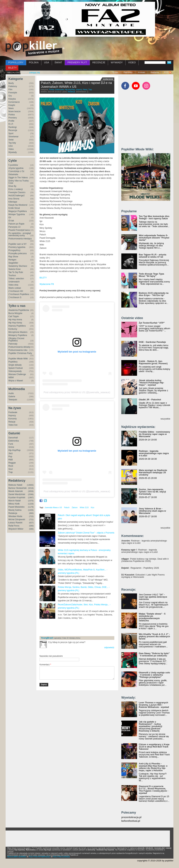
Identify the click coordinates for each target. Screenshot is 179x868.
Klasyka (12, 99)
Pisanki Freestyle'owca (19, 230)
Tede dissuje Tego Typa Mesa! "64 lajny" (151, 275)
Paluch (67, 508)
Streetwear (13, 137)
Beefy (11, 83)
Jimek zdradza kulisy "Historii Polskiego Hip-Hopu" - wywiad (151, 383)
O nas (115, 72)
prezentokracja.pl (131, 817)
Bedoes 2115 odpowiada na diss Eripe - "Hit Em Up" (154, 294)
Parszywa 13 (14, 227)
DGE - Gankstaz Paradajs (152, 342)
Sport (11, 133)
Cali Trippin (14, 316)
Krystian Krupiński (17, 497)
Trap (10, 472)
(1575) (31, 501)
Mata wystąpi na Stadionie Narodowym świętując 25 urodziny (153, 472)
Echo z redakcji (15, 189)
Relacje (12, 422)
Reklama (155, 72)
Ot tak (11, 221)
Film (10, 89)
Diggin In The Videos (18, 178)
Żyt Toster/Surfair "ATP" (152, 323)
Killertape (13, 202)
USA (47, 62)
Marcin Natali (15, 501)
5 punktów (13, 165)
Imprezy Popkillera (17, 326)
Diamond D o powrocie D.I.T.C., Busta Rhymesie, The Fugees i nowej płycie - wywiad (153, 790)
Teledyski (13, 400)
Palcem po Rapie (16, 224)
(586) (31, 529)
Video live (13, 425)
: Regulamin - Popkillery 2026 (140, 568)
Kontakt (142, 72)
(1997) (31, 497)
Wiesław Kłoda (15, 516)
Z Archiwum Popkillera (19, 294)
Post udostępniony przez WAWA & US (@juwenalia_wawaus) (77, 392)
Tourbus (12, 275)
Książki (12, 105)
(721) (31, 519)
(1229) (31, 504)
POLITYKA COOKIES (61, 857)
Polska (12, 115)
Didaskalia (13, 174)
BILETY (12, 68)
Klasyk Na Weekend (18, 205)
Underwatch (14, 282)
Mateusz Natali (15, 485)
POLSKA (34, 62)
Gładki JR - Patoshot (150, 400)
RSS (166, 72)
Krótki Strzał (14, 208)
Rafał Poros (14, 526)
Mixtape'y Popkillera (18, 335)
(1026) (31, 510)
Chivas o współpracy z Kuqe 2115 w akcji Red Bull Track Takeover (154, 747)
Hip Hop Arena (15, 320)
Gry (10, 96)
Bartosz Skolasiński (17, 488)
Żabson (75, 508)
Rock (11, 466)
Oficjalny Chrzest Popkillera (16, 340)
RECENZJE (99, 62)
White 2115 (84, 508)
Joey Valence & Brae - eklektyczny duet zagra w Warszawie (152, 511)
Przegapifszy (14, 250)
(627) (31, 523)
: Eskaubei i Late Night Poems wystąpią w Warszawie (143, 576)
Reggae (12, 463)
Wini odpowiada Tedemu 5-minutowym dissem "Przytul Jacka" (154, 238)
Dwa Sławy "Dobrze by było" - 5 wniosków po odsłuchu (154, 654)
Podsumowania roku (18, 350)
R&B (11, 460)
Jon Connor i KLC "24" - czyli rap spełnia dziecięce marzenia (153, 597)
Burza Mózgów (15, 313)
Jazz (11, 453)
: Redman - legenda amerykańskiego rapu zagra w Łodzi (144, 542)
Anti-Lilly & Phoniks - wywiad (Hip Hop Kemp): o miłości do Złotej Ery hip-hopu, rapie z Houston (153, 767)
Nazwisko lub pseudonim (51, 656)
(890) (31, 513)
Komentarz (45, 665)
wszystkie (165, 419)
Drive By (12, 186)
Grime (11, 447)
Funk (11, 444)
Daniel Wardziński (17, 494)
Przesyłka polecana (17, 253)
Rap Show (13, 257)
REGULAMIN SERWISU (17, 857)
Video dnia (13, 285)
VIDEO (132, 62)
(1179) (31, 507)
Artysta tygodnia (16, 168)
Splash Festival (15, 368)
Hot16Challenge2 (17, 196)
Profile (11, 121)
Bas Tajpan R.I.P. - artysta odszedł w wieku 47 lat (153, 256)
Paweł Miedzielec (17, 507)
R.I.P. (11, 124)
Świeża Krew (14, 269)
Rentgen (12, 260)
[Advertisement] (80, 628)
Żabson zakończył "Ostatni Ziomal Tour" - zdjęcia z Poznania (86, 533)
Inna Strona (14, 199)
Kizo (93, 508)
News (11, 108)
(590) (31, 526)
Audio (11, 393)
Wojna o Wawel (16, 381)
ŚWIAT (58, 62)
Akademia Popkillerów (19, 310)
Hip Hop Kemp (15, 323)
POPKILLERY (16, 62)
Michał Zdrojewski (17, 519)
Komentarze (14, 102)
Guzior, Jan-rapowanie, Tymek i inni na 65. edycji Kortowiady (152, 492)
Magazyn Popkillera (18, 211)
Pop (10, 457)
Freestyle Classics (17, 192)
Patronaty (128, 72)
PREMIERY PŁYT (77, 62)
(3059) (31, 491)
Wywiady (13, 152)
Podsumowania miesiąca (20, 239)
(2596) (31, 494)
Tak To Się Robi (16, 272)
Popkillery (13, 362)
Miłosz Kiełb (14, 504)
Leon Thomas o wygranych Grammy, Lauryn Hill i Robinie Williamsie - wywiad (154, 705)
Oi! (10, 218)
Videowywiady (15, 371)
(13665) (30, 485)
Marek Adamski (16, 491)
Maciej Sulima (15, 510)
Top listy (12, 143)
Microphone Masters (18, 332)
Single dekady (15, 365)
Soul (10, 469)
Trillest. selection (16, 279)
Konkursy (13, 329)
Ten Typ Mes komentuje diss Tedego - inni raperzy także (154, 217)
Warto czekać (15, 288)
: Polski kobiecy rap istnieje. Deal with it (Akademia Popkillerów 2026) (145, 560)
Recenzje (13, 130)
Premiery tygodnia (17, 247)
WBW (11, 377)
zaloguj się (35, 72)
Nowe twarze (14, 111)
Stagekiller (13, 263)
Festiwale (13, 412)
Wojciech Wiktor (16, 529)
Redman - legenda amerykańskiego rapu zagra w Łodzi (154, 453)
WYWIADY (117, 62)
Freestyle (13, 93)
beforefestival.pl (131, 821)
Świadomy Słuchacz (18, 266)
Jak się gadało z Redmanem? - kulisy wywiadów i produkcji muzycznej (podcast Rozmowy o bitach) (151, 726)
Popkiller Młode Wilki (18, 359)
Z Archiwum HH (16, 291)
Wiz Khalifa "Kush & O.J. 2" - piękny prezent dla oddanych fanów (154, 636)
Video (11, 149)
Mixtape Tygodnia (17, 214)
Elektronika (14, 441)
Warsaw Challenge (17, 374)
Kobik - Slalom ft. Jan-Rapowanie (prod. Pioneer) (153, 362)
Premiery (13, 118)
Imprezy (12, 416)
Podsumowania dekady (19, 347)
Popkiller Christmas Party (20, 353)
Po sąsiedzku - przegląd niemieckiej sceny (20, 234)
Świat (11, 140)
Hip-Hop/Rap (14, 450)
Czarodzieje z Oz (16, 171)
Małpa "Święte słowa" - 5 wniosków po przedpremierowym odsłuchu (152, 617)
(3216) (31, 488)
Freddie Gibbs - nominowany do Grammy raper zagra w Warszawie (154, 434)
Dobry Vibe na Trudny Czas (19, 182)
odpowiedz (109, 648)
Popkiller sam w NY (17, 244)
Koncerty (12, 419)
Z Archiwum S (15, 297)
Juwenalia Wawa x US (53, 508)
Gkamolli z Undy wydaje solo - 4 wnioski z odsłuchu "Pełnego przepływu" (154, 675)
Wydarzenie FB (47, 284)
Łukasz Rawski (15, 523)
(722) (31, 516)
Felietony (13, 86)
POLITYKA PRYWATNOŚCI (40, 857)
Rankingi (12, 127)
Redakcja (13, 513)
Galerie (12, 396)
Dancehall (13, 438)
